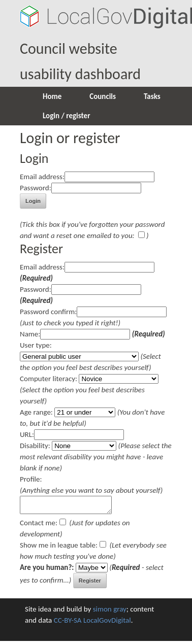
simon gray (110, 612)
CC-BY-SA (68, 623)
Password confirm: (48, 312)
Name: (30, 334)
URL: (27, 434)
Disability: (35, 446)
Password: (36, 188)
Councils (103, 96)
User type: (36, 345)
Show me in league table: (59, 548)
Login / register (66, 116)
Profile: (31, 479)
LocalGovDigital (107, 623)
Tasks (152, 96)
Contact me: (39, 526)
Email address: (42, 177)
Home (52, 96)
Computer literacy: (49, 379)
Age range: (36, 412)
